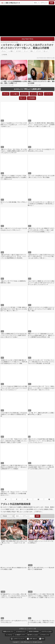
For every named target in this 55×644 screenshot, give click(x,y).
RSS (43, 639)
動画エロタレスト (9, 631)
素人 (32, 51)
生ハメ (46, 51)
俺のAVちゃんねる (33, 635)
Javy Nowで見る (28, 39)
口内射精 (4, 55)
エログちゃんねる (46, 631)
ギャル (4, 51)
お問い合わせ (33, 639)
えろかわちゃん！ (21, 631)
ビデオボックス (45, 635)
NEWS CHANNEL (34, 631)
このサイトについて (19, 639)
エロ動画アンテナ (20, 635)
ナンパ (26, 51)
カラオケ (19, 51)
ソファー (38, 51)
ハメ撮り (11, 51)
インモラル (9, 635)
